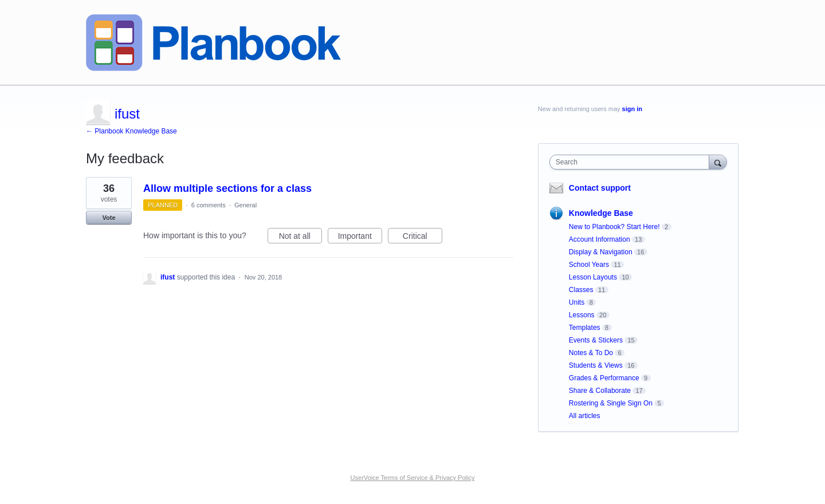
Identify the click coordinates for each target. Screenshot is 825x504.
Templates (585, 328)
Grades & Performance (604, 378)
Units (577, 302)
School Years (589, 265)
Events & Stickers (596, 340)
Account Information (600, 239)
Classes (581, 290)
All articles (585, 416)
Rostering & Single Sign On (611, 403)
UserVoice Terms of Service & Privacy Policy (413, 478)
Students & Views (596, 365)
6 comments (209, 205)
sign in (632, 109)
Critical (423, 238)
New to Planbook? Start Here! (614, 227)
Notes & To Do (591, 353)
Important (360, 238)
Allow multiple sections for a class (227, 188)
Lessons (582, 315)
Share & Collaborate (600, 391)
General (245, 205)
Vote (109, 218)
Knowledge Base (601, 213)
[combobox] (632, 162)
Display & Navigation (601, 252)
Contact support (600, 188)
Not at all (300, 238)
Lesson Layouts (593, 277)
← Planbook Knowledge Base (131, 131)
